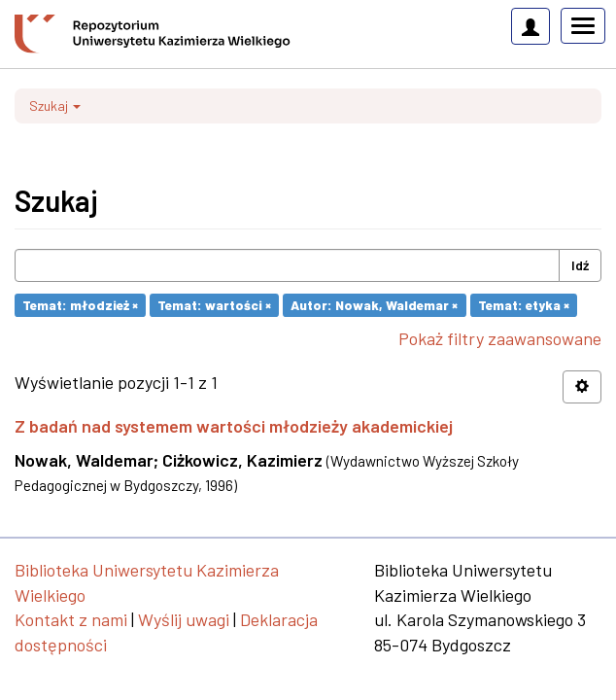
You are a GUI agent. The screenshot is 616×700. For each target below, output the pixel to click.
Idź (580, 265)
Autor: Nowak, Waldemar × (374, 305)
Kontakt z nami (71, 619)
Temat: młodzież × (80, 305)
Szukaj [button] (55, 105)
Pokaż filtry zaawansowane (500, 338)
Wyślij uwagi (184, 619)
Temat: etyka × (524, 305)
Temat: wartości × (214, 305)
